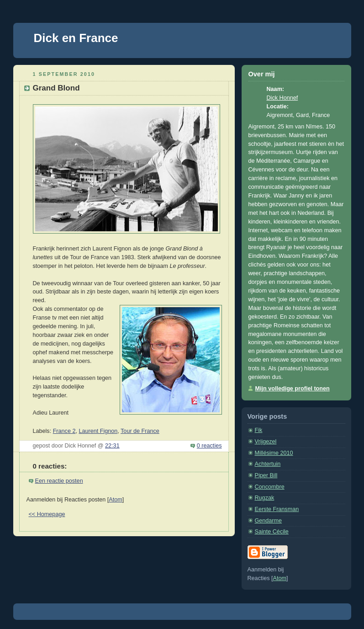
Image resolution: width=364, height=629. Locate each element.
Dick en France (76, 38)
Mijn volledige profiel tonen (293, 389)
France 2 (64, 431)
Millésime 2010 (274, 453)
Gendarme (269, 521)
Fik (259, 430)
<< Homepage (47, 514)
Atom (115, 500)
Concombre (270, 487)
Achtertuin (268, 464)
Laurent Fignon (98, 431)
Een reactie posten (59, 481)
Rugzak (265, 498)
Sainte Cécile (272, 532)
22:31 (112, 446)
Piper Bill (266, 475)
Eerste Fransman (277, 509)
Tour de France (140, 431)
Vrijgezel (266, 442)
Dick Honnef (282, 98)
